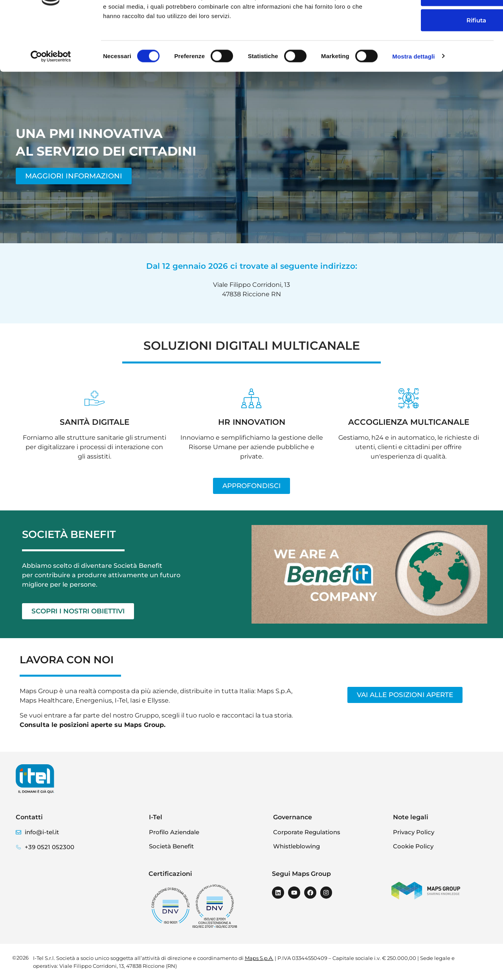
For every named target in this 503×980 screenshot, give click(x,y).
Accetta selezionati (437, 45)
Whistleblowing (296, 846)
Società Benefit (171, 846)
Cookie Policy (413, 846)
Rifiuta (437, 71)
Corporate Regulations (307, 832)
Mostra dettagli (413, 107)
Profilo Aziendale (174, 832)
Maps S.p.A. (259, 958)
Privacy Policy (414, 832)
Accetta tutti (438, 20)
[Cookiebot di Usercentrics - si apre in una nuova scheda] (51, 107)
